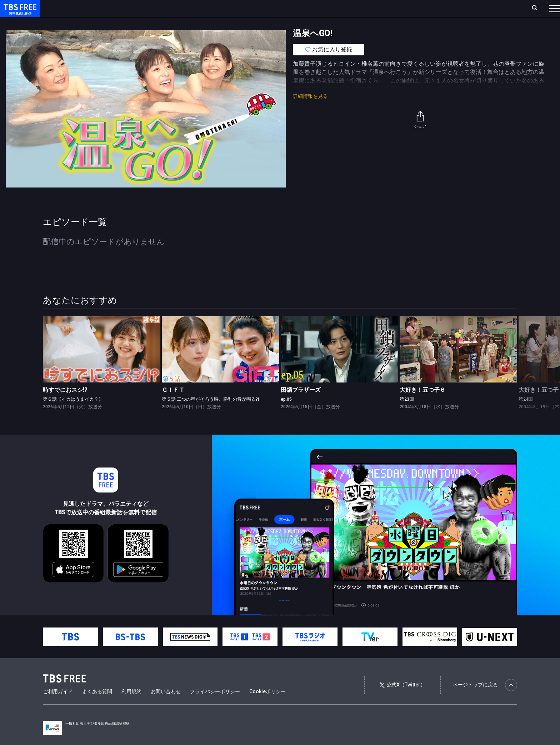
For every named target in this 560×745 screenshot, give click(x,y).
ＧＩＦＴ (173, 404)
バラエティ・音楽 (178, 22)
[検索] (487, 8)
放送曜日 (105, 8)
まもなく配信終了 (110, 22)
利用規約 (131, 706)
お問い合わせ (166, 706)
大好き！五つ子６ (422, 404)
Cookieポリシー (267, 706)
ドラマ (144, 22)
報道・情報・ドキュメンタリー (236, 22)
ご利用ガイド (58, 706)
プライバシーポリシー (215, 706)
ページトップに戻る (485, 699)
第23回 (407, 413)
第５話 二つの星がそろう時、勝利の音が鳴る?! (210, 413)
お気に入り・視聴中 (212, 8)
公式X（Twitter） (402, 699)
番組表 (537, 8)
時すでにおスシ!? (65, 404)
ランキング (135, 8)
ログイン (421, 8)
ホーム (81, 8)
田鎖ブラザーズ (301, 404)
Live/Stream (169, 8)
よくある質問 (97, 706)
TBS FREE (19, 13)
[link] (102, 363)
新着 (77, 22)
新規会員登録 (456, 8)
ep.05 (286, 413)
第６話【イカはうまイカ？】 (73, 413)
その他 (283, 22)
